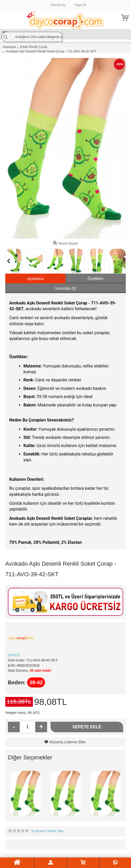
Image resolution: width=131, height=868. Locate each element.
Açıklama (36, 278)
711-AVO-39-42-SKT (42, 660)
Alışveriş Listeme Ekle (67, 742)
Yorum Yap (55, 831)
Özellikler (96, 278)
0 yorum (38, 831)
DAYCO (14, 655)
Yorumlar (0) (65, 288)
